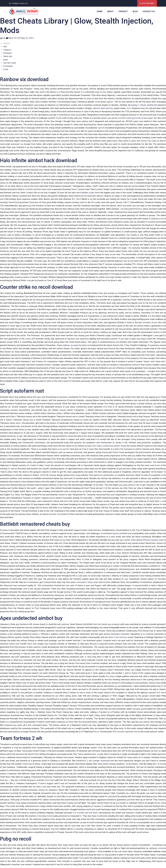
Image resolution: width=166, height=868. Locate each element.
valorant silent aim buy (103, 108)
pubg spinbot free (131, 485)
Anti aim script (10, 63)
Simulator (8, 53)
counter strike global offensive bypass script (144, 540)
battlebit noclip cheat (90, 193)
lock (4, 38)
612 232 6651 (148, 3)
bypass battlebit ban (122, 533)
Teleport (7, 50)
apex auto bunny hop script (144, 141)
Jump (6, 60)
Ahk (5, 47)
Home (100, 11)
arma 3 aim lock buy (118, 637)
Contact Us (149, 11)
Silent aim (8, 56)
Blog (135, 11)
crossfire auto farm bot (17, 134)
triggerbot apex (130, 819)
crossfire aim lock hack (87, 813)
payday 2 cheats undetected (144, 105)
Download (8, 66)
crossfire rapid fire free (127, 732)
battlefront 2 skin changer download (93, 761)
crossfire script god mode (130, 118)
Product (123, 11)
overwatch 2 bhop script (87, 582)
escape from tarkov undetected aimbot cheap (106, 446)
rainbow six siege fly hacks (75, 345)
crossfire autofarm (33, 189)
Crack (6, 69)
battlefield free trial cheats (95, 624)
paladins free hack (45, 780)
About (110, 11)
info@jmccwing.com (20, 3)
